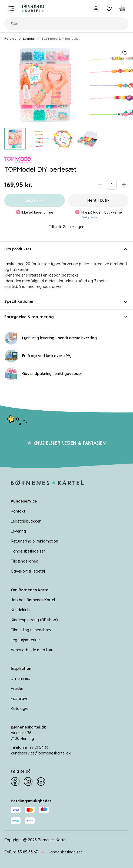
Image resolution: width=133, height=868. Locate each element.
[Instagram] (28, 781)
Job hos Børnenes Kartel (33, 600)
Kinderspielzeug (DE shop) (34, 620)
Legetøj (29, 39)
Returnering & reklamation (34, 541)
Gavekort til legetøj (28, 571)
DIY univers (21, 679)
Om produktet (66, 249)
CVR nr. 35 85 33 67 (21, 852)
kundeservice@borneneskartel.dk (41, 753)
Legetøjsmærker (25, 640)
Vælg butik (89, 217)
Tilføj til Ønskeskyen (67, 227)
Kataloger (20, 709)
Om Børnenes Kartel (30, 590)
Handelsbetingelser (28, 551)
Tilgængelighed (25, 561)
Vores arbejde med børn (33, 650)
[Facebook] (15, 781)
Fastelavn (20, 699)
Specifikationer (66, 302)
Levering (18, 531)
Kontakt (18, 511)
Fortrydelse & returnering (66, 317)
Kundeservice (24, 501)
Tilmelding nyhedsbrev (31, 630)
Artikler (17, 689)
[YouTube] (41, 781)
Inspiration (21, 669)
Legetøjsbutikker (26, 521)
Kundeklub (20, 610)
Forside (10, 39)
